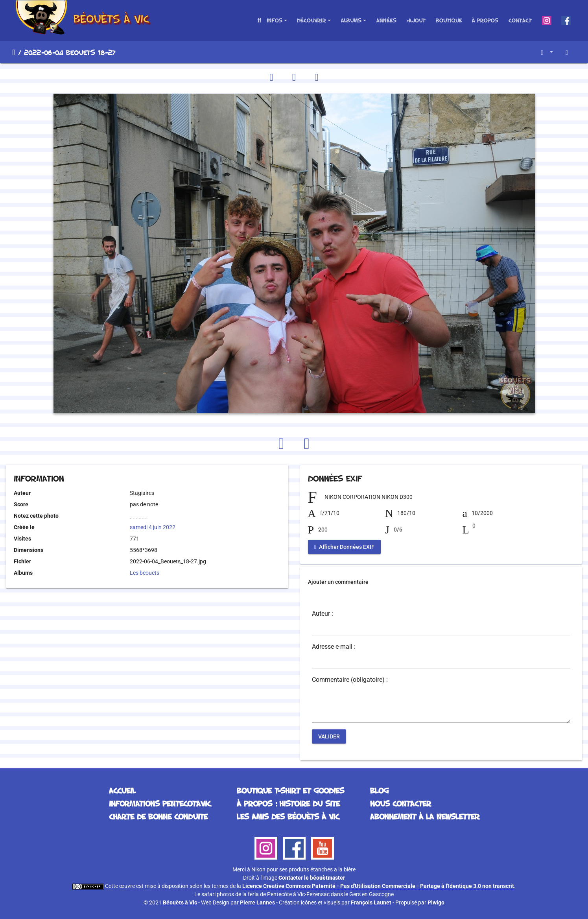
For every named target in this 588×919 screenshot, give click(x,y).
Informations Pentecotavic (160, 803)
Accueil (14, 52)
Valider (329, 736)
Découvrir (312, 20)
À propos (485, 20)
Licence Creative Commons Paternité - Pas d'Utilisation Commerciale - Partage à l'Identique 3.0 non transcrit (378, 886)
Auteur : (323, 614)
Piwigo (436, 902)
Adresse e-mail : (334, 647)
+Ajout (416, 20)
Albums (351, 20)
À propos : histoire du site (288, 803)
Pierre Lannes (257, 902)
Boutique (449, 20)
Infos (275, 20)
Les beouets (145, 573)
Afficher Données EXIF (344, 547)
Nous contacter (401, 803)
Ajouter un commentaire (338, 582)
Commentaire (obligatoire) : (350, 680)
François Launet (371, 902)
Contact (520, 20)
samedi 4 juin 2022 (153, 527)
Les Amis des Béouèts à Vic (288, 816)
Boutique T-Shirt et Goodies (290, 790)
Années (386, 20)
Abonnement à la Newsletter (425, 816)
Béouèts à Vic (180, 902)
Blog (379, 790)
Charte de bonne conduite (158, 816)
